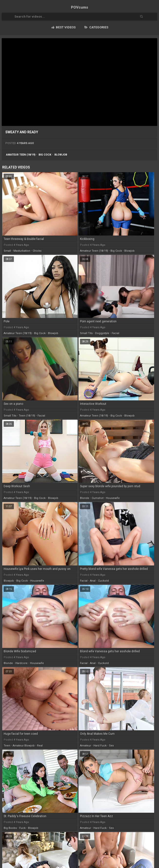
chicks (37, 251)
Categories (96, 27)
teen (7, 746)
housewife (113, 498)
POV (79, 7)
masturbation (22, 251)
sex (111, 746)
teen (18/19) (27, 416)
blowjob (61, 155)
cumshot (98, 498)
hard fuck (100, 746)
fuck (22, 828)
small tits (86, 333)
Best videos (64, 27)
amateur (85, 746)
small (7, 251)
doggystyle (102, 333)
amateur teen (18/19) (21, 155)
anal (93, 581)
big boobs (10, 828)
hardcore (21, 663)
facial (115, 333)
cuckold (103, 581)
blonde (85, 498)
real (40, 746)
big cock (45, 155)
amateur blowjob (24, 746)
